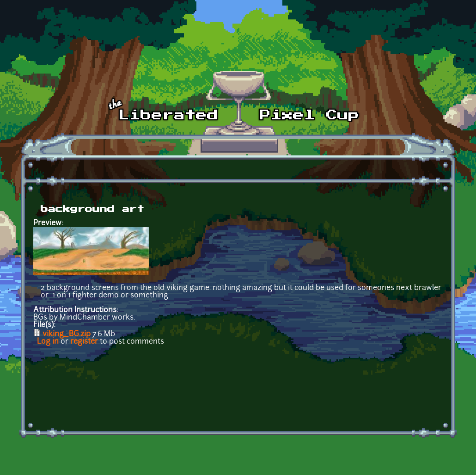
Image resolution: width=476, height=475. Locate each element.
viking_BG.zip (67, 334)
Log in (48, 342)
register (84, 342)
